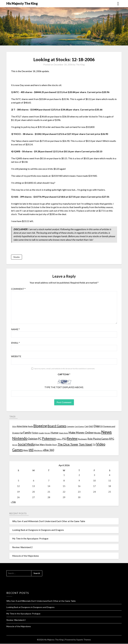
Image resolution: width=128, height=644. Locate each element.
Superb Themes (84, 640)
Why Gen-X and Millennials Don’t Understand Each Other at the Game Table (49, 522)
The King (80, 65)
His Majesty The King (22, 3)
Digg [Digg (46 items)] (97, 426)
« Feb (13, 502)
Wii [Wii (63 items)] (31, 450)
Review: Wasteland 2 (22, 547)
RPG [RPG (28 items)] (112, 439)
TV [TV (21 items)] (94, 445)
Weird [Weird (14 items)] (26, 450)
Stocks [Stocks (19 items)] (49, 445)
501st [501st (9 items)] (14, 427)
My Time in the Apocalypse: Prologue (30, 539)
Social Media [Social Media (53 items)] (26, 444)
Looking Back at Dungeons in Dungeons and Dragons (38, 530)
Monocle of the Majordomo (26, 556)
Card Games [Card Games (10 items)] (79, 427)
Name (15, 329)
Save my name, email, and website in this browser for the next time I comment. (65, 369)
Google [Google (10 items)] (41, 433)
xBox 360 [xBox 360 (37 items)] (49, 450)
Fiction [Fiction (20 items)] (35, 433)
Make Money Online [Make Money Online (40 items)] (81, 433)
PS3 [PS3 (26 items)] (64, 439)
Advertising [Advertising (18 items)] (22, 427)
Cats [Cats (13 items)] (86, 427)
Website (16, 356)
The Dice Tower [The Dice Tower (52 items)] (68, 444)
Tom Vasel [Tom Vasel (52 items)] (86, 444)
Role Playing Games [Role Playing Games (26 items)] (98, 439)
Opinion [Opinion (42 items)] (33, 439)
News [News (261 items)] (106, 432)
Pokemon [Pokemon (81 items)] (49, 439)
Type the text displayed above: (64, 387)
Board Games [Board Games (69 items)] (57, 426)
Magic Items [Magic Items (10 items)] (64, 433)
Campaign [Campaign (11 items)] (70, 427)
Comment (18, 289)
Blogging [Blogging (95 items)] (40, 426)
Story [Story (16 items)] (55, 445)
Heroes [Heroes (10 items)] (47, 433)
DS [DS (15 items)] (101, 427)
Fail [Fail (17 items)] (21, 433)
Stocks (17, 257)
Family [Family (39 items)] (27, 433)
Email (15, 343)
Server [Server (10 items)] (15, 445)
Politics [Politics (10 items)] (59, 439)
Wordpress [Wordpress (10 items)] (38, 451)
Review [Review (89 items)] (72, 439)
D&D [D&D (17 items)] (91, 427)
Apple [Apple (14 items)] (30, 427)
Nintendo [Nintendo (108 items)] (20, 439)
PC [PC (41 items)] (40, 439)
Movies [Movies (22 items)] (97, 433)
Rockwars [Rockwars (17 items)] (83, 439)
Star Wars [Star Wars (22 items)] (40, 445)
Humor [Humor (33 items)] (55, 433)
